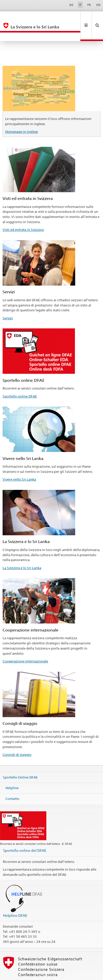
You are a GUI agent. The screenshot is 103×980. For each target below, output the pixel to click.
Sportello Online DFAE (20, 760)
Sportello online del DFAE (25, 833)
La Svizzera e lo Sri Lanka (22, 550)
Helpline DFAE (15, 898)
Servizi (8, 301)
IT (80, 5)
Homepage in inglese (22, 114)
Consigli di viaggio (17, 737)
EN (98, 5)
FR (89, 5)
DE (71, 5)
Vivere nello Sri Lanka (19, 462)
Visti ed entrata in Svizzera (23, 212)
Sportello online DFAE (20, 379)
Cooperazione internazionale (25, 644)
